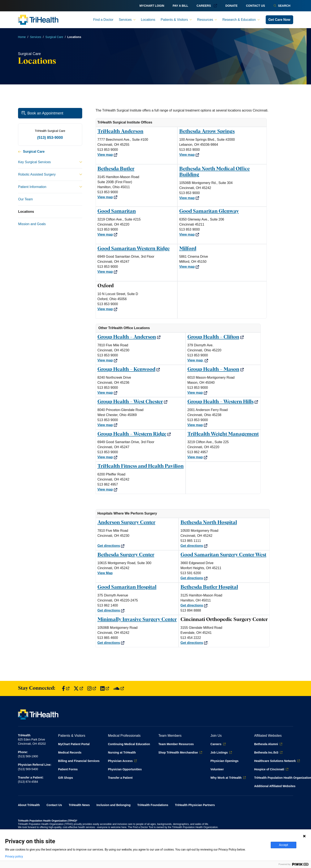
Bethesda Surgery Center (126, 555)
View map (107, 155)
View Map (105, 573)
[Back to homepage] (38, 20)
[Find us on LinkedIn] (105, 689)
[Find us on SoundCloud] (119, 689)
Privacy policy (14, 856)
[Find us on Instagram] (92, 689)
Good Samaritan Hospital (127, 587)
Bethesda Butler (116, 169)
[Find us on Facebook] (66, 689)
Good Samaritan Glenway (209, 211)
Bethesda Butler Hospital (209, 587)
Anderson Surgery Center (126, 523)
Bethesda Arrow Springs (207, 131)
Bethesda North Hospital (209, 523)
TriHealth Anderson (120, 131)
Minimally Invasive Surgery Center (137, 620)
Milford (188, 249)
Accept (284, 845)
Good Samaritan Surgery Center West (223, 555)
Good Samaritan (117, 211)
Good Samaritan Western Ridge (134, 249)
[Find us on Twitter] (78, 689)
